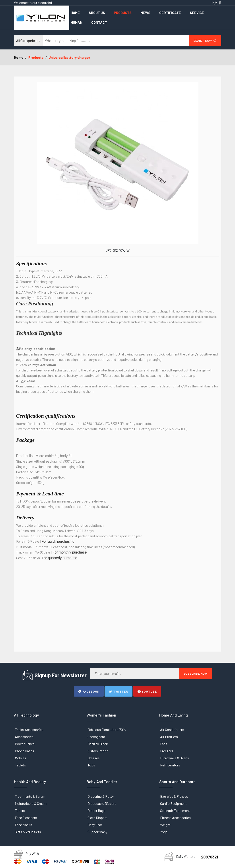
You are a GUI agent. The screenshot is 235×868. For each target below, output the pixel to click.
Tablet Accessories (29, 730)
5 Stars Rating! (99, 751)
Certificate (170, 13)
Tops (91, 765)
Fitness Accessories (175, 818)
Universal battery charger (69, 57)
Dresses (94, 758)
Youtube (147, 691)
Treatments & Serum (30, 796)
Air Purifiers (169, 737)
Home (75, 13)
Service (197, 13)
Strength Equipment (175, 810)
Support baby (97, 832)
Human (77, 22)
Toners (20, 810)
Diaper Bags (96, 810)
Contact (99, 22)
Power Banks (25, 744)
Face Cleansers (26, 818)
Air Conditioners (172, 730)
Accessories (24, 737)
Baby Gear (95, 825)
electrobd (45, 3)
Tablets (20, 765)
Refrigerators (170, 765)
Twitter (118, 691)
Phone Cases (24, 751)
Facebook (89, 691)
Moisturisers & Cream (31, 803)
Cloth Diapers (97, 818)
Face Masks (23, 825)
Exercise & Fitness (174, 796)
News (145, 13)
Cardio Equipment (173, 803)
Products (123, 13)
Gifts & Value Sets (28, 832)
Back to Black (98, 744)
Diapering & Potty (101, 796)
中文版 (216, 3)
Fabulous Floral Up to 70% (107, 730)
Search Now (205, 40)
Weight (165, 825)
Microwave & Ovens (175, 758)
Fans (164, 744)
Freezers (167, 751)
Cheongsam (96, 737)
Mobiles (20, 758)
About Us (97, 13)
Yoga (164, 832)
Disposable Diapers (102, 803)
